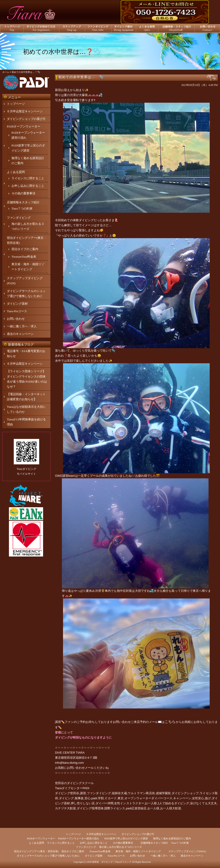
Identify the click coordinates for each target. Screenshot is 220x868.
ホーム (6, 72)
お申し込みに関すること (28, 186)
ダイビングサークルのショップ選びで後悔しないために (48, 856)
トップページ (16, 104)
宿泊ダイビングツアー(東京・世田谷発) (36, 851)
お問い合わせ (16, 319)
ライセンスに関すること (28, 178)
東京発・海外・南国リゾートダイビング (138, 851)
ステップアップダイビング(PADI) (187, 851)
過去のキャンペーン (20, 334)
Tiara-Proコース (17, 311)
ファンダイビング (19, 218)
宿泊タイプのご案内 (25, 249)
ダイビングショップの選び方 (26, 119)
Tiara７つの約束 (22, 208)
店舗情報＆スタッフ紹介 (23, 202)
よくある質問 (16, 172)
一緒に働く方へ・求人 (22, 326)
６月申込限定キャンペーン (25, 111)
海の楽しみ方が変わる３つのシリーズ (120, 847)
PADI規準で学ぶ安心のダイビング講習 (126, 838)
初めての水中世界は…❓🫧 (81, 77)
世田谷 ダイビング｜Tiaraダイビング (112, 862)
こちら (170, 722)
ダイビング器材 (17, 304)
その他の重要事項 (23, 193)
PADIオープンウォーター (24, 126)
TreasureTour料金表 (24, 257)
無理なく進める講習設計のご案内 (172, 838)
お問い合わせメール (80, 768)
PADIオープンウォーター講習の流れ (79, 838)
